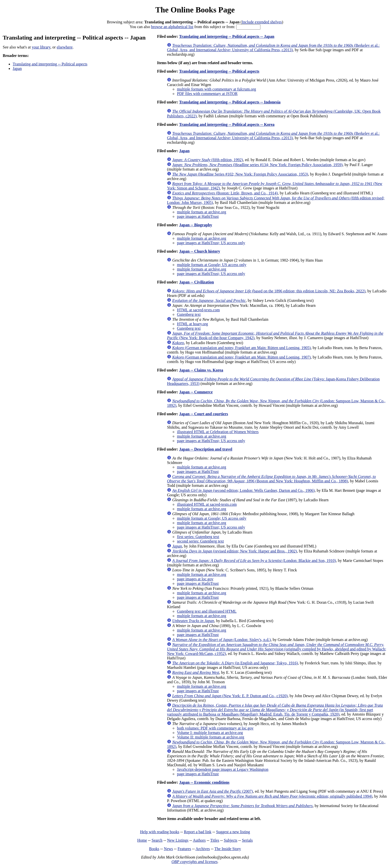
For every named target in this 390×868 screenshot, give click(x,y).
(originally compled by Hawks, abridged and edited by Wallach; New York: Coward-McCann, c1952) (276, 649)
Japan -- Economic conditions (204, 782)
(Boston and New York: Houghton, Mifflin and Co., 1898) (271, 479)
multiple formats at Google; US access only (212, 265)
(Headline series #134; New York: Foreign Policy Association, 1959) (257, 165)
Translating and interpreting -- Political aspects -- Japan (227, 36)
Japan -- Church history (200, 251)
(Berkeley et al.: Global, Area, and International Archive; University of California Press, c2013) (273, 48)
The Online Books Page (195, 10)
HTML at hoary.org (192, 324)
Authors (199, 840)
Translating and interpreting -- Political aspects (50, 64)
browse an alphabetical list (172, 27)
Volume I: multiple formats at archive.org (210, 733)
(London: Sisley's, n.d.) (221, 640)
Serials (247, 840)
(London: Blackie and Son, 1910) (254, 561)
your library (41, 47)
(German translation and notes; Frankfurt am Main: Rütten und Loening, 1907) (241, 357)
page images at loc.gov (195, 579)
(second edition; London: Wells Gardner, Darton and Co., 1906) (243, 490)
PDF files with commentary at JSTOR (207, 94)
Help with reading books (160, 832)
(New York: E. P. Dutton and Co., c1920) (230, 696)
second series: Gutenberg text (200, 541)
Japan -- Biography (195, 225)
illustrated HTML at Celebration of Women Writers (218, 432)
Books (154, 849)
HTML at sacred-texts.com (198, 310)
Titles (215, 840)
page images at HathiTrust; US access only (211, 243)
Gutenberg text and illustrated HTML (207, 611)
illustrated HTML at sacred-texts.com (207, 504)
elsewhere (65, 47)
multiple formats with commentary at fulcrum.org (216, 89)
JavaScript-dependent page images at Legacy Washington (223, 769)
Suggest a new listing (233, 832)
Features (184, 849)
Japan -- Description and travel (206, 449)
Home (142, 840)
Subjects (231, 840)
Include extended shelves (262, 22)
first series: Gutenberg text (198, 537)
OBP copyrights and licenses (194, 862)
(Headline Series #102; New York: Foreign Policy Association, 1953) (240, 174)
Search (157, 840)
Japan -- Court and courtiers (203, 414)
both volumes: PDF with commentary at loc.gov (215, 728)
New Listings (178, 840)
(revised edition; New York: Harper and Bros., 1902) (234, 551)
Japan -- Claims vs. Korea (201, 370)
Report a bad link (198, 832)
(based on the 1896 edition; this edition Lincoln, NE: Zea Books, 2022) (269, 291)
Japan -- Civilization (196, 282)
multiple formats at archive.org (201, 212)
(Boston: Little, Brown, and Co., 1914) (225, 193)
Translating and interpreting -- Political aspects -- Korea (227, 124)
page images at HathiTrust (198, 216)
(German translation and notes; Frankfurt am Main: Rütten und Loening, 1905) (241, 348)
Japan (17, 69)
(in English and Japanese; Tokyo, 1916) (235, 663)
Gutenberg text (189, 314)
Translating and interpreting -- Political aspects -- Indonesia (230, 102)
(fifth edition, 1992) (207, 160)
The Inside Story (228, 849)
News (168, 849)
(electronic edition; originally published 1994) (272, 796)
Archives (203, 849)
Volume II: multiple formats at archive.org (210, 737)
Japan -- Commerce (196, 392)
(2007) (212, 791)
